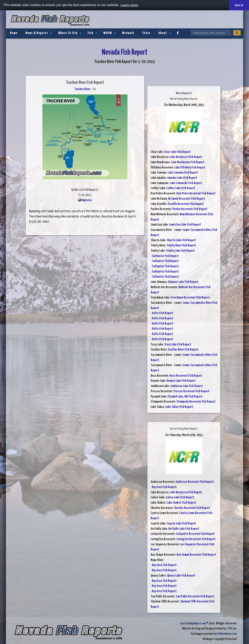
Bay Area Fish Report (164, 487)
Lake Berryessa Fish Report (186, 157)
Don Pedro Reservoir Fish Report (196, 194)
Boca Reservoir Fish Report (186, 376)
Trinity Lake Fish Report (180, 251)
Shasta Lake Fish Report (181, 240)
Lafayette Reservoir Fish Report (195, 534)
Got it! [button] (239, 5)
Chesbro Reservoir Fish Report (192, 508)
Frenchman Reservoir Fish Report (190, 298)
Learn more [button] (129, 5)
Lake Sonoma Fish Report (183, 173)
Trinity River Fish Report (181, 246)
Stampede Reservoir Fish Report (196, 402)
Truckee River (82, 89)
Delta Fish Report (163, 313)
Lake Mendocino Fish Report (188, 162)
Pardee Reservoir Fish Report (190, 209)
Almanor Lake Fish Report (183, 282)
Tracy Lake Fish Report (178, 345)
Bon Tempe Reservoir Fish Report (196, 555)
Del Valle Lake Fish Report (184, 529)
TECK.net (232, 629)
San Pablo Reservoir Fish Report (195, 597)
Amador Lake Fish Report (182, 178)
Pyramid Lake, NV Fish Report (185, 397)
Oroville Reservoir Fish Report (186, 204)
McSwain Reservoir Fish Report (187, 199)
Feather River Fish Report (183, 350)
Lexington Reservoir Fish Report (196, 539)
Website (87, 200)
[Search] (237, 33)
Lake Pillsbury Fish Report (190, 168)
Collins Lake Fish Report (181, 188)
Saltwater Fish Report (165, 256)
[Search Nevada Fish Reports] (211, 33)
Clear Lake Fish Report (177, 152)
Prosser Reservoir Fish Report (191, 391)
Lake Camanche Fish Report (186, 183)
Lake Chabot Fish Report (181, 503)
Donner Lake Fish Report (181, 381)
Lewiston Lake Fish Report (185, 225)
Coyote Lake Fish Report (181, 524)
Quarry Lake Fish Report (181, 576)
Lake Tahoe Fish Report (179, 407)
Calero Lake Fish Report (180, 497)
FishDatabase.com (227, 634)
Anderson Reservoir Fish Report (195, 482)
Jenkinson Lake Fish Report (187, 386)
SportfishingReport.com (193, 623)
